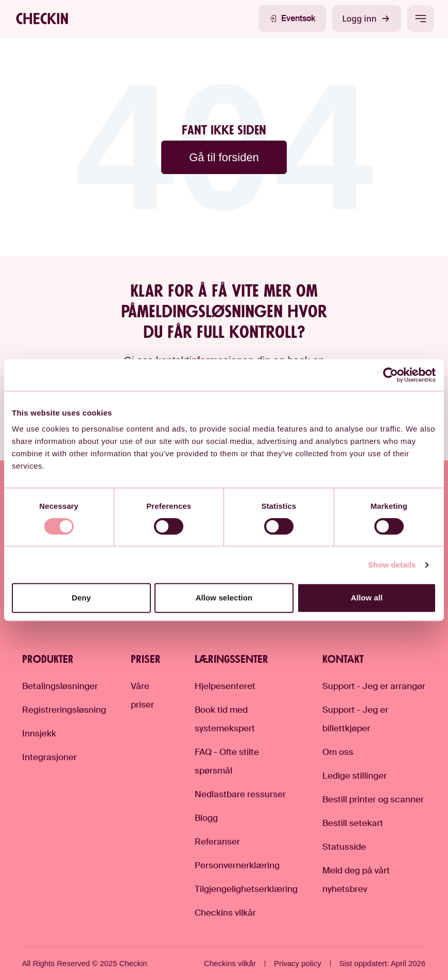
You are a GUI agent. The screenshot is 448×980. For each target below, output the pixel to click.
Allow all (367, 598)
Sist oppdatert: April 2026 (383, 963)
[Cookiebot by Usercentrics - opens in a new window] (391, 375)
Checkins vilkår (225, 913)
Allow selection (224, 598)
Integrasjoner (49, 757)
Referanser (217, 841)
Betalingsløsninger (60, 686)
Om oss (338, 752)
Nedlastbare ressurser (240, 794)
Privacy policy (298, 963)
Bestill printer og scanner (373, 799)
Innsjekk (39, 733)
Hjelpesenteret (225, 686)
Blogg (206, 818)
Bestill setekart (353, 823)
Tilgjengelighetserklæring (246, 889)
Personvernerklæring (237, 865)
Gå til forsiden (224, 157)
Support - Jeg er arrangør (374, 686)
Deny (81, 598)
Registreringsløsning (64, 710)
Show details (392, 565)
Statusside (344, 847)
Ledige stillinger (355, 776)
